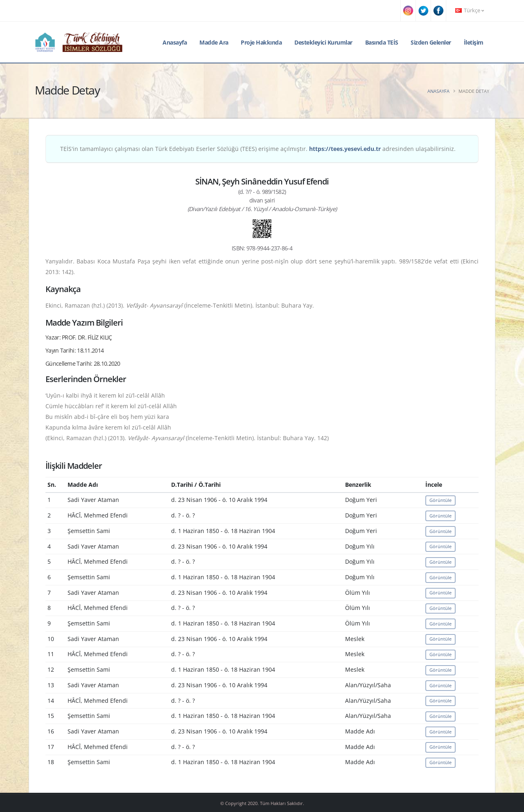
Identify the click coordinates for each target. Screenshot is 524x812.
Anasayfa (175, 42)
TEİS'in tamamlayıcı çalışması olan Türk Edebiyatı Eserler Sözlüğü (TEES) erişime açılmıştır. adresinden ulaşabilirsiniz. (258, 149)
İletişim (474, 42)
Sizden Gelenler (431, 42)
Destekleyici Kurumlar (323, 42)
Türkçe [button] (470, 10)
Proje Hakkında (261, 42)
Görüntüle (440, 500)
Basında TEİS (382, 42)
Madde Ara (214, 42)
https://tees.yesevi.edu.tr (345, 149)
